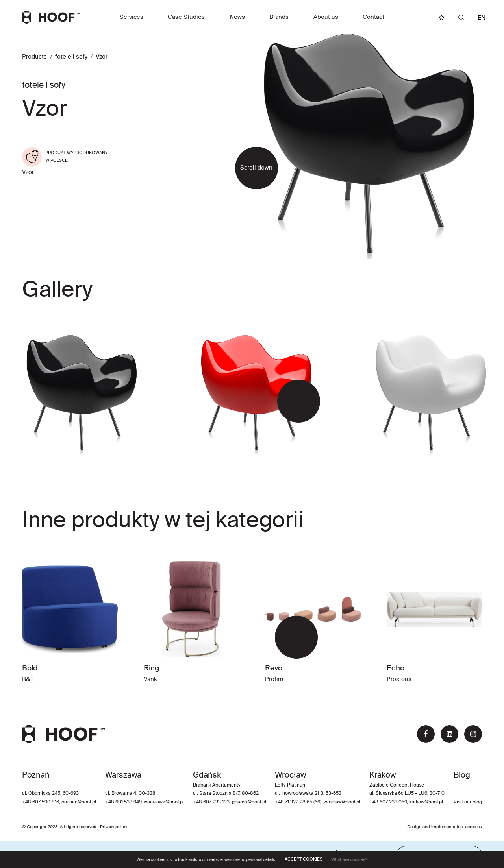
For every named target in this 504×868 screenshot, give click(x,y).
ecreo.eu (473, 827)
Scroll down (256, 168)
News (237, 17)
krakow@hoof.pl (426, 802)
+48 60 (113, 802)
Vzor (102, 57)
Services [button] (132, 17)
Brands (279, 17)
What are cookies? (349, 859)
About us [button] (326, 17)
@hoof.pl (175, 802)
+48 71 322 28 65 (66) (298, 802)
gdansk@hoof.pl (249, 802)
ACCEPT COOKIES (304, 859)
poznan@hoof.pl (79, 802)
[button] (288, 401)
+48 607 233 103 (211, 802)
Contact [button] (373, 17)
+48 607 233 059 (388, 802)
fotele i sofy (71, 57)
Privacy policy (114, 827)
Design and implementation (435, 827)
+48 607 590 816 (41, 802)
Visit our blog (468, 802)
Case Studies (186, 17)
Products (34, 57)
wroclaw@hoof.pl (341, 802)
